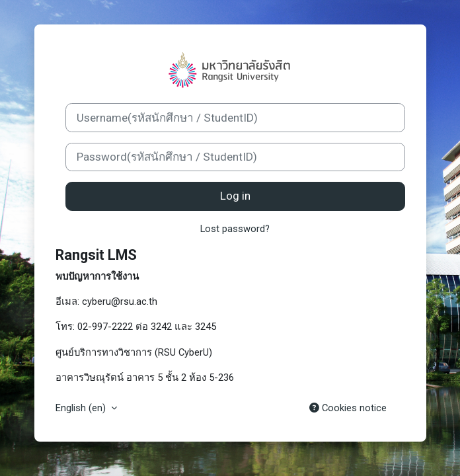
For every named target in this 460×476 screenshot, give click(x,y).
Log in (235, 196)
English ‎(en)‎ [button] (82, 408)
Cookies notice (348, 408)
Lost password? (235, 229)
